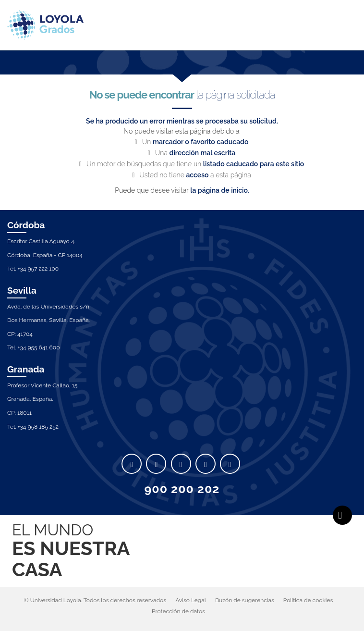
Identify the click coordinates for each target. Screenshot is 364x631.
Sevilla (22, 290)
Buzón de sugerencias (245, 600)
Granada (26, 369)
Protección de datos (178, 611)
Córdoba (26, 225)
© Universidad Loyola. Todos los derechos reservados (95, 600)
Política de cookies (308, 600)
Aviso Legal (191, 600)
